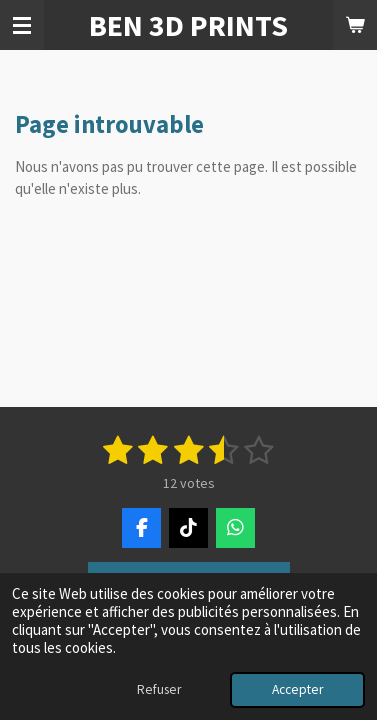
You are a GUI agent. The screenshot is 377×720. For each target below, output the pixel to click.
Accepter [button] (297, 689)
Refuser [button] (159, 689)
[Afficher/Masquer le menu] (22, 25)
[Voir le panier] (355, 25)
